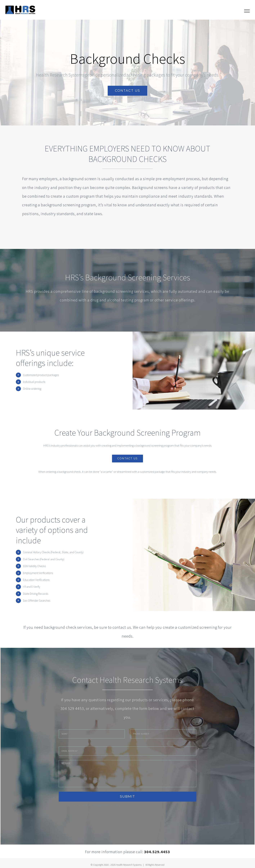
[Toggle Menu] (247, 11)
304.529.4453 (157, 852)
